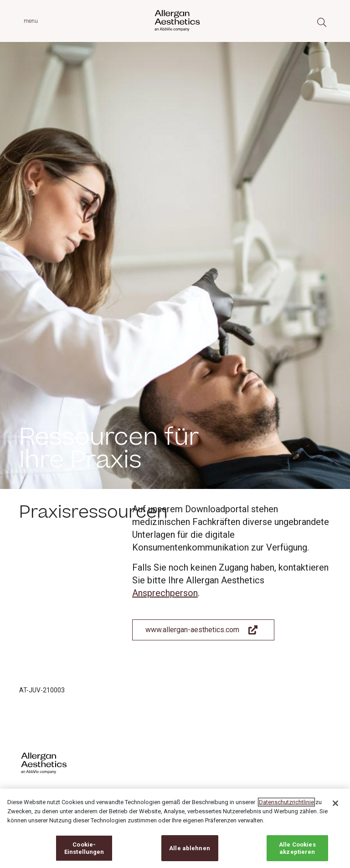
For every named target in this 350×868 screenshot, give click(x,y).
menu (31, 21)
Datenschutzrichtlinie (286, 809)
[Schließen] (335, 810)
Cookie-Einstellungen (84, 855)
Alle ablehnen (190, 855)
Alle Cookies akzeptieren (297, 855)
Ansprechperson (165, 593)
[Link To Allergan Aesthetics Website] (203, 630)
